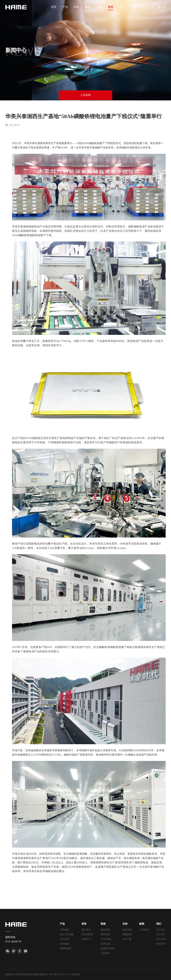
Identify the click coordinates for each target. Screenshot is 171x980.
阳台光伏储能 (67, 934)
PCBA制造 (106, 939)
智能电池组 (66, 948)
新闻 (111, 7)
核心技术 (86, 930)
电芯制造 (105, 934)
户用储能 (64, 930)
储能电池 (105, 930)
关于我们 (161, 930)
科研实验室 (87, 934)
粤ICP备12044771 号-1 (60, 974)
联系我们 (161, 944)
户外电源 (64, 939)
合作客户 (161, 934)
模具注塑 (105, 944)
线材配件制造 (108, 948)
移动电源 (64, 944)
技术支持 (76, 974)
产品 (65, 7)
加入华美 (161, 939)
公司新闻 (85, 95)
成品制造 (105, 953)
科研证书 (86, 939)
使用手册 (127, 930)
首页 (54, 7)
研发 (76, 7)
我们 (122, 7)
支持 (99, 7)
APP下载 (127, 939)
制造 (88, 7)
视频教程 (127, 934)
